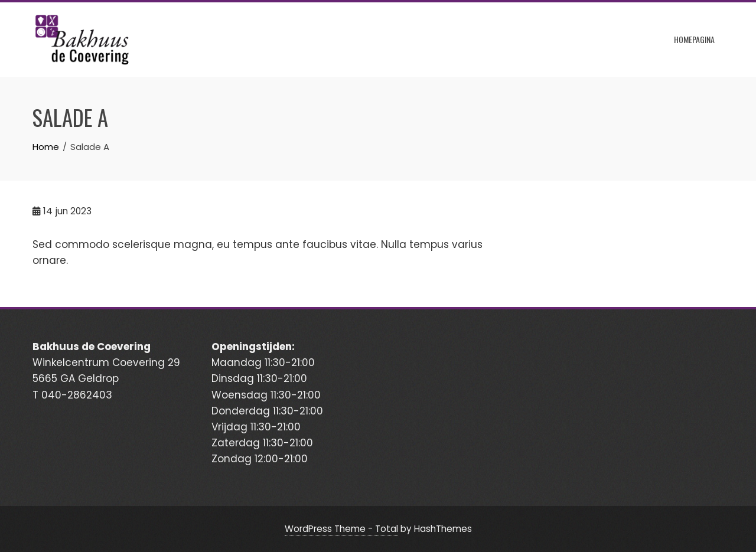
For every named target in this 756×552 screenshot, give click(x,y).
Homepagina (694, 39)
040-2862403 (77, 395)
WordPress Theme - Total (341, 529)
